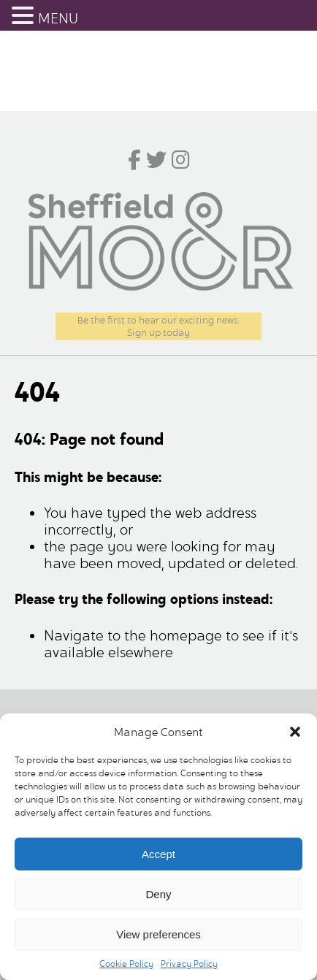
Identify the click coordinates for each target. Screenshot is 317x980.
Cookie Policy (126, 964)
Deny (158, 894)
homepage (186, 636)
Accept (158, 854)
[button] (295, 732)
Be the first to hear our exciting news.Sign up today (158, 326)
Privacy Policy (189, 964)
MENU (58, 19)
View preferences (158, 934)
